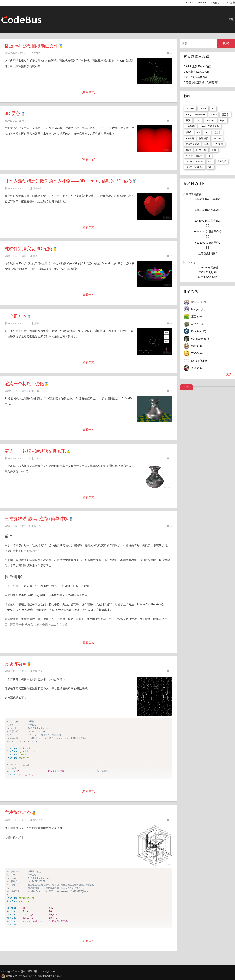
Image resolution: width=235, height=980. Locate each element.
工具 (214, 150)
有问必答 (215, 3)
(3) (170, 121)
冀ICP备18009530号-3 (50, 976)
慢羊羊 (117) (199, 302)
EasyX (190, 3)
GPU (198, 120)
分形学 (217, 132)
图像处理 (222, 161)
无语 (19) (197, 368)
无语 (24, 121)
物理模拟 (204, 138)
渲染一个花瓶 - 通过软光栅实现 (35, 451)
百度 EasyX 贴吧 (207, 277)
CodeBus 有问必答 (207, 267)
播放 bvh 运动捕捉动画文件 (31, 46)
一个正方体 (16, 316)
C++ (210, 167)
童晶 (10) (197, 317)
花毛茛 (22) (198, 324)
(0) (170, 53)
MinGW (217, 139)
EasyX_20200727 (195, 161)
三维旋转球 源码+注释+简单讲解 (36, 519)
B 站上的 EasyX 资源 (196, 77)
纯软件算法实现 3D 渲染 (28, 249)
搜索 (226, 43)
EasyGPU (210, 120)
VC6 (207, 132)
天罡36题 (190, 126)
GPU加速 (218, 144)
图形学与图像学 (194, 156)
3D (213, 109)
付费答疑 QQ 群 (207, 272)
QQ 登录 (230, 3)
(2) (170, 820)
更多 (229, 374)
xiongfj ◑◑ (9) (200, 361)
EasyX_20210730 (195, 114)
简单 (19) (197, 346)
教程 (188, 150)
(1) (170, 189)
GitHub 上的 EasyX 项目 (198, 66)
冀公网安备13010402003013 (21, 976)
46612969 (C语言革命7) (207, 243)
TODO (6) (197, 353)
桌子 (35, 256)
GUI (210, 161)
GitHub (213, 115)
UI (209, 156)
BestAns (38, 526)
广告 (186, 387)
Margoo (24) (198, 309)
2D (198, 132)
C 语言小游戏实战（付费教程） (202, 82)
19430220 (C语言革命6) (207, 232)
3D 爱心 (12, 113)
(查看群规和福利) (207, 253)
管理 (231, 19)
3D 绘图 (190, 139)
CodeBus (201, 3)
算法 (188, 120)
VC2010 (190, 109)
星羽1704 (38, 671)
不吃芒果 (37, 189)
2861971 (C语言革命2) (207, 221)
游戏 (189, 132)
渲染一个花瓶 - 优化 (24, 384)
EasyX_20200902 (195, 167)
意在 (23, 971)
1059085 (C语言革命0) (207, 199)
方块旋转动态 (18, 812)
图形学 (225, 114)
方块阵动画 (16, 664)
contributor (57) (200, 339)
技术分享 (201, 150)
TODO (37, 53)
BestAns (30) (199, 331)
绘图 (223, 120)
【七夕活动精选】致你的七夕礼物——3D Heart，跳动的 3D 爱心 (68, 181)
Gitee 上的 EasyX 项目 (197, 72)
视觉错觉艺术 (192, 144)
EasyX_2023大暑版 (209, 126)
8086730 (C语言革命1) (207, 210)
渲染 (206, 144)
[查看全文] (89, 92)
